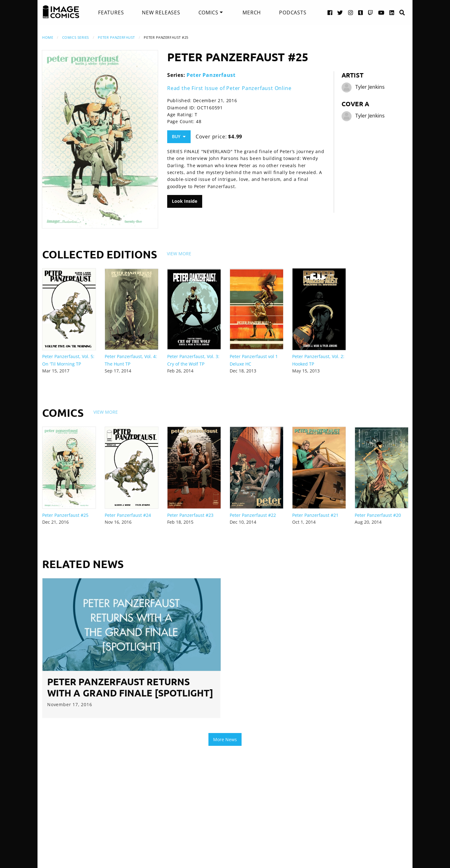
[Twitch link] (371, 12)
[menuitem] (111, 12)
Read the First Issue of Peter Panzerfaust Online (229, 88)
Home (48, 37)
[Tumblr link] (361, 12)
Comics (208, 12)
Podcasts (293, 12)
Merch (252, 12)
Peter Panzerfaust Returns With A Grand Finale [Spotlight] (130, 687)
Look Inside (185, 201)
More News (225, 739)
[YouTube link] (381, 12)
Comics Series (76, 37)
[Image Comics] (61, 12)
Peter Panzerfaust (116, 37)
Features (111, 12)
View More (179, 254)
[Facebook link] (330, 12)
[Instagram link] (351, 12)
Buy (179, 136)
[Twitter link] (340, 12)
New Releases (161, 12)
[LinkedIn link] (392, 12)
